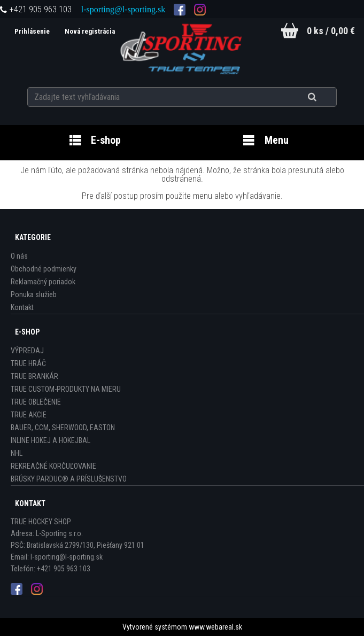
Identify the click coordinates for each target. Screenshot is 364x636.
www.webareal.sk (215, 627)
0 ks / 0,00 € (331, 31)
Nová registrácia (90, 31)
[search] (325, 97)
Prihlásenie (33, 31)
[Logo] (182, 48)
